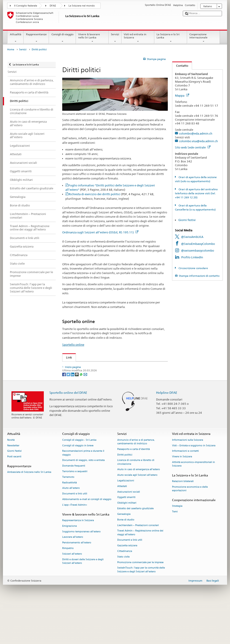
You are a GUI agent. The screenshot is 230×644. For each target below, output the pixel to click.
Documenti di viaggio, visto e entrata (83, 499)
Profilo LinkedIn (192, 257)
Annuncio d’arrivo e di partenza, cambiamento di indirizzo (136, 481)
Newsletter (13, 485)
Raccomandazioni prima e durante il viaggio (83, 492)
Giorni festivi (187, 220)
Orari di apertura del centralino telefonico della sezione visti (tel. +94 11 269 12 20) (196, 193)
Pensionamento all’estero (77, 582)
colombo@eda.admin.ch (196, 133)
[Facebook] (64, 413)
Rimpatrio (68, 588)
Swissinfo (74, 379)
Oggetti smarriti (126, 537)
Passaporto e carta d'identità (134, 488)
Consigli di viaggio (62, 38)
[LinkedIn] (73, 413)
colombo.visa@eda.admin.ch (198, 141)
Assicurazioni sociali (129, 531)
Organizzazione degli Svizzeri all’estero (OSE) (98, 366)
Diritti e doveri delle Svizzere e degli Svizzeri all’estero (83, 600)
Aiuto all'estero (71, 527)
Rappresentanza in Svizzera (78, 560)
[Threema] (77, 413)
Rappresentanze (36, 38)
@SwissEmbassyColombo (198, 244)
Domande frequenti (74, 505)
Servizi (115, 38)
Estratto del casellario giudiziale (135, 548)
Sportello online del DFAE (68, 432)
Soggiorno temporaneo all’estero (81, 571)
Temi (175, 551)
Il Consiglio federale (26, 6)
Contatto (180, 66)
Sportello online (73, 345)
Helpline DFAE (167, 432)
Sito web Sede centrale (193, 147)
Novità (11, 479)
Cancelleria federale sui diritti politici (92, 386)
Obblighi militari (127, 542)
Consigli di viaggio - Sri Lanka (79, 479)
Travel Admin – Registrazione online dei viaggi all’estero (140, 572)
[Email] (85, 413)
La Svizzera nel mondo (82, 6)
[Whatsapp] (81, 413)
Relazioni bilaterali (183, 521)
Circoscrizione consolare (193, 268)
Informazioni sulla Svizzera (188, 479)
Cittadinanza (125, 590)
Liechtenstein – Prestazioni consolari (138, 564)
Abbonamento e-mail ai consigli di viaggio (87, 539)
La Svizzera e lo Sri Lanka (171, 38)
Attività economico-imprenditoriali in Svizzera (194, 503)
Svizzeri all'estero (72, 593)
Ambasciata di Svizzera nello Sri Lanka (29, 511)
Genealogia (124, 553)
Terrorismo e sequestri (75, 511)
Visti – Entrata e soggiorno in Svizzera (194, 485)
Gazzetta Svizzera (79, 373)
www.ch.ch (75, 393)
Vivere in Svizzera (182, 496)
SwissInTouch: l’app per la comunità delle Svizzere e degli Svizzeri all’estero (141, 609)
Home (11, 50)
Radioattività (70, 522)
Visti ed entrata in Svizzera (138, 38)
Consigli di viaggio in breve (78, 485)
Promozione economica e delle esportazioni (190, 528)
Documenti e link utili (75, 533)
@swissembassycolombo (198, 250)
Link (67, 357)
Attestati (122, 526)
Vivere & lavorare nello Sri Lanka (92, 38)
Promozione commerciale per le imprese (140, 601)
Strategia (177, 545)
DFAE (53, 6)
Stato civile (123, 596)
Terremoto (68, 516)
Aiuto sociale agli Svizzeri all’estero (137, 514)
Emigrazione (70, 565)
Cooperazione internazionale (203, 38)
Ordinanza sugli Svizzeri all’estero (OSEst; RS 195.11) (100, 232)
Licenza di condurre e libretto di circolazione (136, 501)
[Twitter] (69, 413)
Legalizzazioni (126, 520)
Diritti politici (125, 494)
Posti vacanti (14, 496)
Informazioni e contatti (185, 490)
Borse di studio (126, 559)
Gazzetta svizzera (127, 585)
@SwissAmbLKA (192, 237)
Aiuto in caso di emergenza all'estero (139, 509)
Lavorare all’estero (73, 576)
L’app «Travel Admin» (75, 544)
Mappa (182, 95)
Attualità (15, 38)
